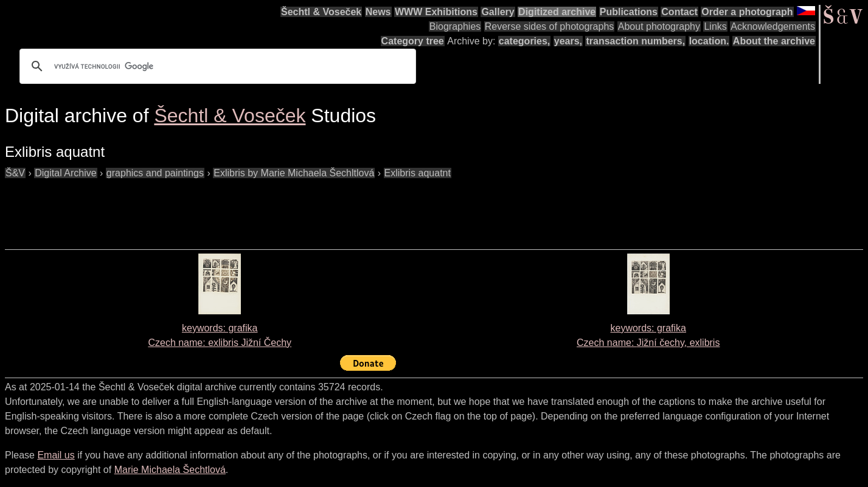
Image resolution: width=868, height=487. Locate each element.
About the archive (774, 41)
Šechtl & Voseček (321, 12)
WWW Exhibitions (436, 12)
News (378, 12)
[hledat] (216, 66)
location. (709, 41)
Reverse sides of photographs (550, 26)
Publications (629, 12)
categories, (524, 41)
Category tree (413, 41)
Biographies (455, 26)
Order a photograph (747, 12)
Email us (56, 455)
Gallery (498, 12)
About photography (659, 26)
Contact (679, 12)
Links (715, 26)
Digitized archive (557, 12)
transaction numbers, (635, 41)
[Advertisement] (226, 208)
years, (568, 41)
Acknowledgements (773, 26)
